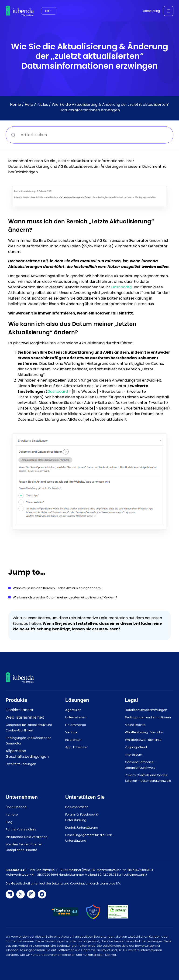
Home (15, 104)
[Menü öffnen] (169, 11)
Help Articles (36, 104)
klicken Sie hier (105, 955)
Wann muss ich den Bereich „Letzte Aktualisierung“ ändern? (58, 588)
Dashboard (121, 287)
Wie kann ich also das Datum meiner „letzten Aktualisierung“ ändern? (65, 597)
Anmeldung (151, 11)
